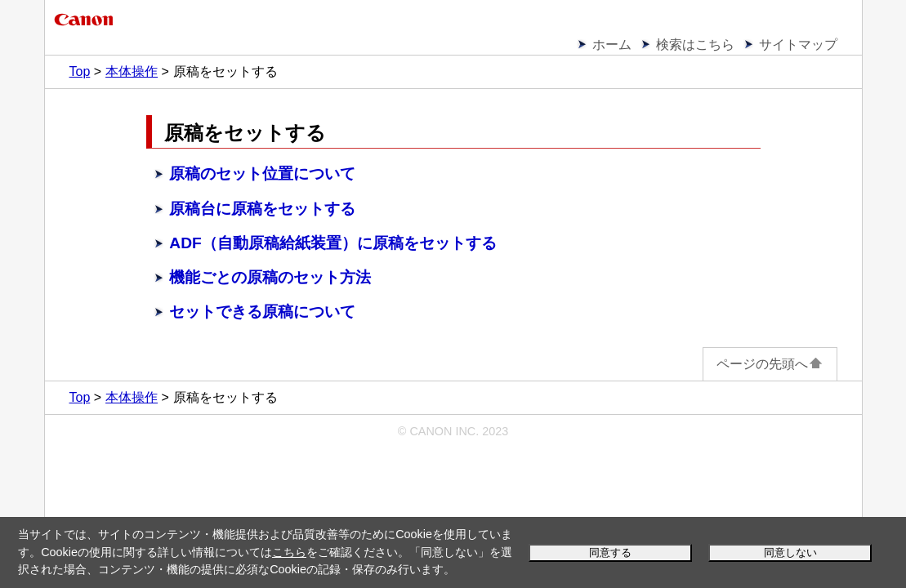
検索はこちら (695, 45)
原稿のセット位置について (262, 174)
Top (80, 71)
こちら (289, 552)
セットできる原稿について (262, 312)
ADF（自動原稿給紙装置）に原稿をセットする (332, 243)
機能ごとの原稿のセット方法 (270, 277)
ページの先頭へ (770, 364)
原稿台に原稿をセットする (262, 209)
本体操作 (132, 71)
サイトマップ (798, 45)
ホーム (612, 45)
